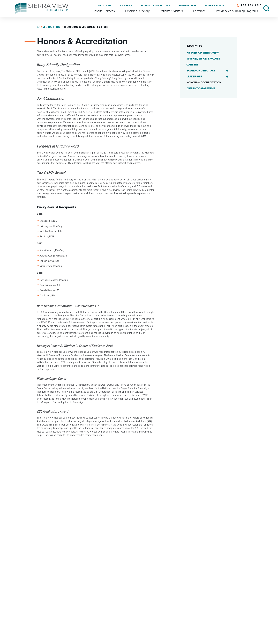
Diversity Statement (201, 89)
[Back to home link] (38, 27)
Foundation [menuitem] (187, 6)
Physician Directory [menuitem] (137, 11)
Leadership (194, 77)
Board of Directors (201, 71)
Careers (192, 65)
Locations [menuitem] (199, 11)
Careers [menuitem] (126, 6)
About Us (52, 27)
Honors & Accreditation (204, 83)
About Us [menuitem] (105, 6)
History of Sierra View (203, 53)
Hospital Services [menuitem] (104, 11)
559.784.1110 (249, 6)
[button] (227, 71)
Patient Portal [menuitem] (215, 6)
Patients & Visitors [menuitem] (171, 11)
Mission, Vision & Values (203, 59)
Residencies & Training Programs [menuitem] (237, 11)
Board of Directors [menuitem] (155, 6)
